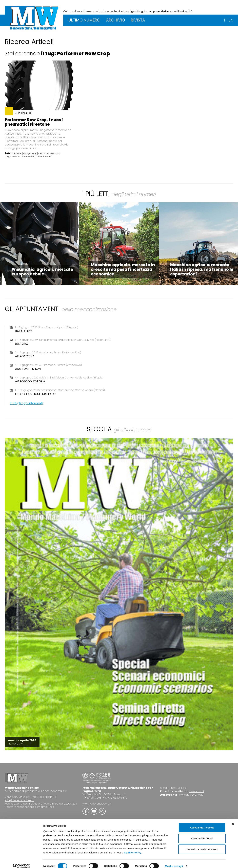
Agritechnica (13, 157)
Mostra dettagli (174, 861)
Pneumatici (28, 157)
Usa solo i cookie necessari (202, 845)
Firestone (17, 153)
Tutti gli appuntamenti (26, 403)
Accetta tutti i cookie (202, 823)
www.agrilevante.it (191, 795)
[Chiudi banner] (233, 819)
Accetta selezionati (202, 834)
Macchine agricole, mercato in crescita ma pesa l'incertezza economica (123, 269)
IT (226, 20)
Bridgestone (30, 153)
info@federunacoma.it (20, 800)
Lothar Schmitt (44, 157)
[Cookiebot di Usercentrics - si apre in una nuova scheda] (21, 862)
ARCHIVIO (116, 20)
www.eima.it (197, 791)
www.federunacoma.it (97, 804)
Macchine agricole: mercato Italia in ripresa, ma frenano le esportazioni (202, 269)
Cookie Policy (133, 848)
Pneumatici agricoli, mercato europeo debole (42, 272)
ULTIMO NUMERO (84, 20)
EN (231, 20)
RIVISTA (138, 20)
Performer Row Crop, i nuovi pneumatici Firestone (34, 122)
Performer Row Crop (49, 153)
